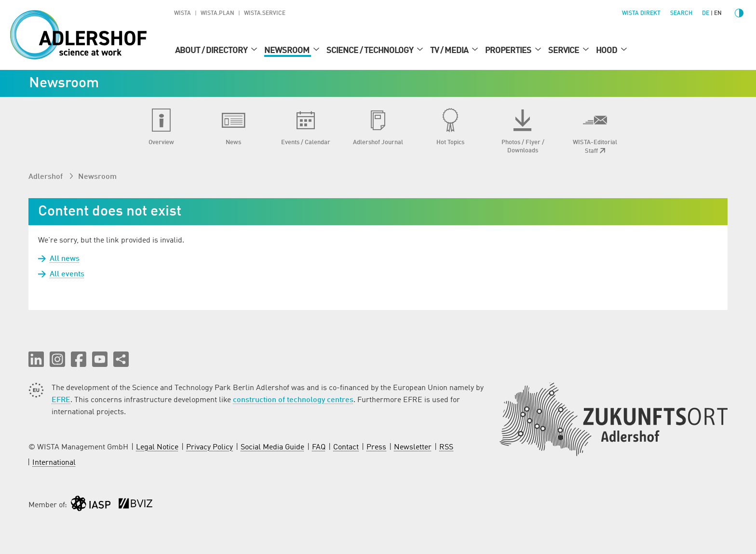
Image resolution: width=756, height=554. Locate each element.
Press (376, 447)
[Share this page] (121, 359)
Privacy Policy (209, 447)
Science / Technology (371, 51)
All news (65, 259)
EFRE (61, 400)
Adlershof (47, 177)
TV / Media (450, 51)
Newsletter (413, 447)
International (54, 463)
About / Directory (212, 51)
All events (67, 274)
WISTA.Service (265, 14)
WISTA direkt (641, 14)
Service (564, 51)
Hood (607, 51)
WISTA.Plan (217, 14)
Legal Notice (157, 447)
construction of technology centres (293, 400)
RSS (446, 447)
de (706, 14)
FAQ (319, 447)
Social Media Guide (272, 447)
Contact (346, 447)
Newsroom (288, 51)
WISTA (182, 14)
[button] (36, 359)
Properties (509, 51)
